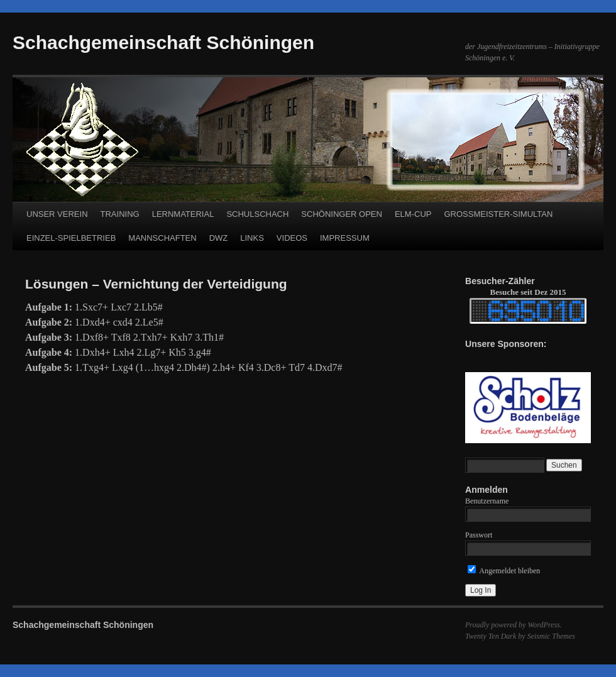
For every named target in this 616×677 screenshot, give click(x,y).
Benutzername (487, 501)
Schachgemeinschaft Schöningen (163, 42)
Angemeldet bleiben (504, 571)
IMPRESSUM (345, 238)
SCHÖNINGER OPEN (342, 214)
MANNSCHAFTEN (162, 238)
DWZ (219, 238)
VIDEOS (292, 238)
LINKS (252, 238)
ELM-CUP (413, 214)
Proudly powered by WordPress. (514, 625)
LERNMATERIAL (183, 214)
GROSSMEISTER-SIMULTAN (498, 214)
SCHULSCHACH (257, 214)
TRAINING (120, 214)
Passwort (479, 535)
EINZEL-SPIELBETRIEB (71, 238)
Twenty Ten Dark (491, 636)
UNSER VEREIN (57, 214)
